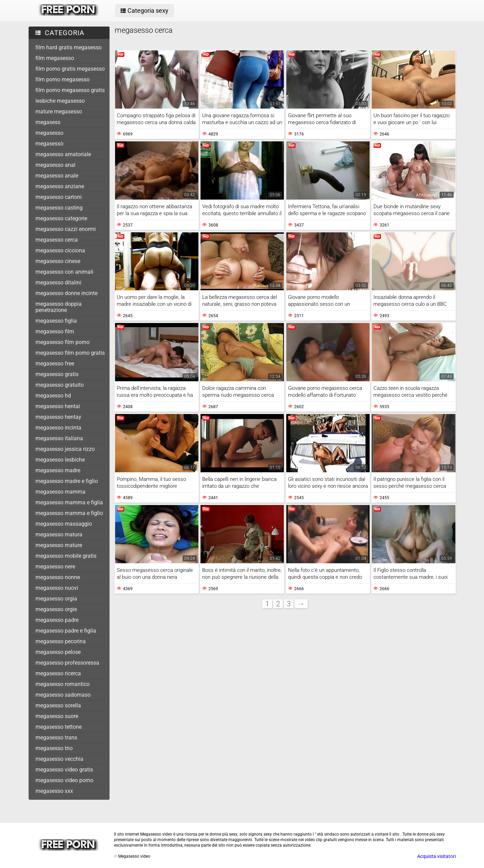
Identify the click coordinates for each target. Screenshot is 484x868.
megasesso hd (53, 396)
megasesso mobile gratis (66, 556)
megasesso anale (57, 176)
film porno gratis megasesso (70, 69)
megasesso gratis (57, 374)
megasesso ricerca (58, 673)
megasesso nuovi (57, 588)
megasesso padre (57, 620)
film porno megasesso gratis (70, 90)
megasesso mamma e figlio (69, 513)
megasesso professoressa (67, 663)
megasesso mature (59, 545)
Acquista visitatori (436, 856)
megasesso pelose (58, 652)
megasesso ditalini (58, 282)
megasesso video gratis (64, 770)
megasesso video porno (64, 780)
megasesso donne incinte (66, 293)
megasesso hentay (58, 417)
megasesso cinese (58, 261)
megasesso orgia (56, 599)
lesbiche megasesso (60, 101)
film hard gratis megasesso (69, 47)
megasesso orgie (56, 609)
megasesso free (55, 364)
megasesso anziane (60, 186)
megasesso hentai (58, 406)
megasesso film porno (63, 342)
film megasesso (55, 58)
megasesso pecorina (61, 641)
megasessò (49, 144)
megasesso (49, 133)
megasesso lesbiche (60, 460)
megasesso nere (55, 567)
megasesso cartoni (59, 197)
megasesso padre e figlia (66, 631)
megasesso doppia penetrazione (59, 307)
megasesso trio (54, 748)
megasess (48, 122)
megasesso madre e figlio (67, 481)
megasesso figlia (56, 321)
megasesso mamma (60, 492)
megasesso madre (58, 470)
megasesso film (55, 331)
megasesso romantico (63, 684)
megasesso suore (57, 716)
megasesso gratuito (60, 385)
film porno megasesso (63, 79)
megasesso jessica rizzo (65, 449)
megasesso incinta (58, 428)
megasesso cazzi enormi (66, 229)
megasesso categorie (61, 218)
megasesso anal (55, 165)
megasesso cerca (57, 240)
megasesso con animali (64, 272)
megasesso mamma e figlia (69, 502)
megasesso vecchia (59, 759)
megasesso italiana (59, 438)
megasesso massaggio (64, 524)
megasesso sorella (58, 705)
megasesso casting (59, 208)
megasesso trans (56, 738)
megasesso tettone (59, 727)
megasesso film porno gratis (70, 353)
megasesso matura (59, 534)
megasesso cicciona (60, 250)
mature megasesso (59, 112)
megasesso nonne (58, 577)
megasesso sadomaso (63, 695)
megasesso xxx (54, 791)
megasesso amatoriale (63, 154)
